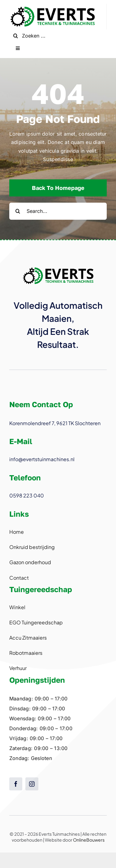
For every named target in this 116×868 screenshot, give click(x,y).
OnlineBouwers (89, 840)
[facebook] (16, 784)
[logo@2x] (53, 6)
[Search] (16, 36)
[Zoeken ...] (58, 36)
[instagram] (32, 784)
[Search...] (58, 211)
